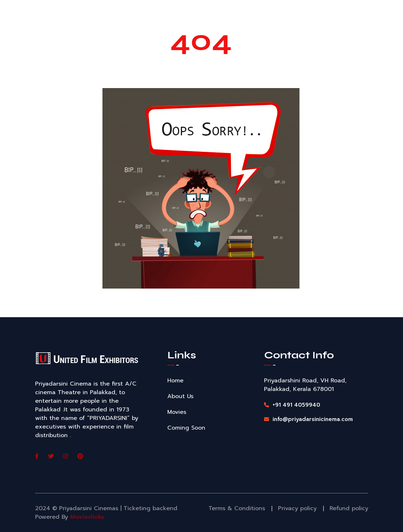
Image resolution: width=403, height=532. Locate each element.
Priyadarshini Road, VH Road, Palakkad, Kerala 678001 (305, 385)
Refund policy (349, 508)
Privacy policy (297, 508)
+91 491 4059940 (292, 405)
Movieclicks (87, 517)
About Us (180, 396)
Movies (177, 412)
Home (175, 381)
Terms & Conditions (237, 508)
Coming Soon (186, 428)
